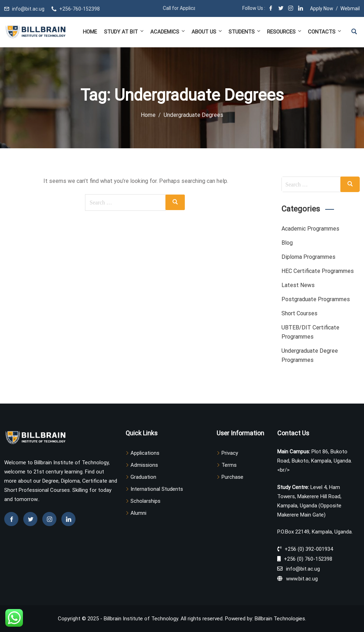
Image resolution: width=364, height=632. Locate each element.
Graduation (143, 477)
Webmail (350, 8)
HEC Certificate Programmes (318, 271)
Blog (287, 243)
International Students (157, 489)
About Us (207, 32)
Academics (168, 32)
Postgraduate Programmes (316, 299)
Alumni (138, 513)
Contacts (324, 32)
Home (90, 32)
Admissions (144, 465)
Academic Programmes (310, 229)
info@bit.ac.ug (28, 9)
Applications (145, 453)
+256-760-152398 (80, 9)
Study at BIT (124, 32)
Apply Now (322, 8)
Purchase (232, 477)
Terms (229, 465)
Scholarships (145, 501)
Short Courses (299, 313)
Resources (285, 32)
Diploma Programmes (308, 257)
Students (245, 32)
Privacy (230, 453)
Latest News (298, 285)
